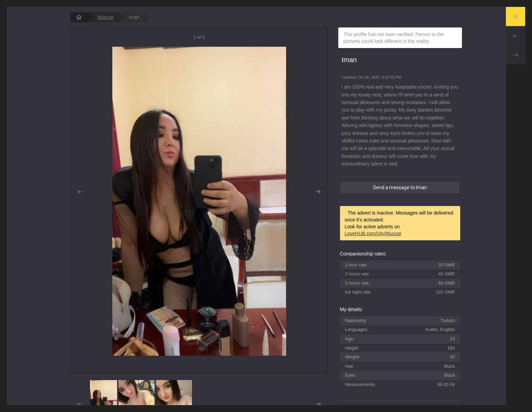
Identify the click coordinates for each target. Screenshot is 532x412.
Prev (516, 36)
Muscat (106, 17)
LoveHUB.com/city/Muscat (373, 233)
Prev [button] (80, 192)
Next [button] (318, 192)
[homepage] (79, 17)
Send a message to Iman (400, 187)
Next (516, 55)
